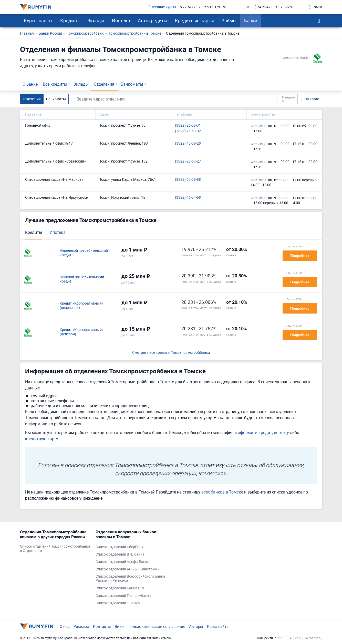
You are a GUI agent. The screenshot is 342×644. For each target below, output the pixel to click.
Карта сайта (218, 626)
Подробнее (300, 256)
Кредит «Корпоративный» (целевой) (82, 332)
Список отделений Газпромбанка (123, 596)
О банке (30, 84)
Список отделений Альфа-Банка (122, 562)
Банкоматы (132, 84)
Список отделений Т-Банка (118, 603)
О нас (65, 626)
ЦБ (247, 7)
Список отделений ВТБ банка (120, 554)
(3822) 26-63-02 (188, 131)
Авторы (196, 626)
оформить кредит (255, 432)
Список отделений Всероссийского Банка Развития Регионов (130, 579)
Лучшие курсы (162, 7)
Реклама (81, 626)
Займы (229, 21)
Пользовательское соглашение (156, 626)
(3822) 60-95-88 (188, 180)
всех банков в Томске (222, 492)
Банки (251, 21)
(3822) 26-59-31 (188, 125)
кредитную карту (42, 439)
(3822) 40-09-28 (188, 143)
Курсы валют (38, 21)
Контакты (102, 626)
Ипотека (121, 21)
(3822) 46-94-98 (188, 198)
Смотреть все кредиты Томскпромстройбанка (171, 353)
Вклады (96, 21)
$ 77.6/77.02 (190, 7)
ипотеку (281, 432)
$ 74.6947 (262, 7)
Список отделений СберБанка (121, 547)
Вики (119, 626)
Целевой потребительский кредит (82, 279)
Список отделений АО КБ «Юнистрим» (127, 569)
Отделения (104, 84)
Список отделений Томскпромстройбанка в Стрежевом (55, 549)
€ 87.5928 (284, 7)
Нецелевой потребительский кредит (84, 253)
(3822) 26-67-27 (188, 161)
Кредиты (70, 21)
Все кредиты (55, 84)
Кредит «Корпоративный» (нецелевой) (82, 306)
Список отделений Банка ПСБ (120, 588)
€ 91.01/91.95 (216, 7)
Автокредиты (153, 21)
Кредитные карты (194, 21)
